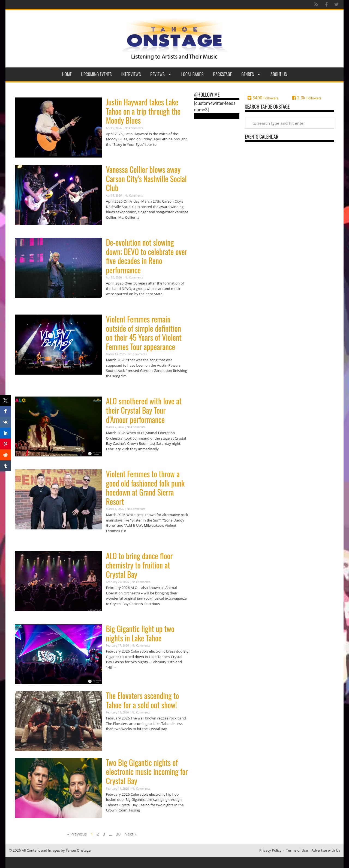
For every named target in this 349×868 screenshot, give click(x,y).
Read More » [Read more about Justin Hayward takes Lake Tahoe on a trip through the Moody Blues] (116, 155)
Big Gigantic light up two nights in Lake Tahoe (140, 633)
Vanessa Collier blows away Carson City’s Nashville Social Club (146, 179)
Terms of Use (297, 850)
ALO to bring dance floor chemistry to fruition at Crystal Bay (139, 565)
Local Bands (192, 74)
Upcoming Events (97, 74)
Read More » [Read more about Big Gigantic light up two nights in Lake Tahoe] (116, 678)
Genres (251, 74)
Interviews (131, 74)
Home (67, 74)
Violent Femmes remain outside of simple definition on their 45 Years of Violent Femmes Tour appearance (144, 333)
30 (118, 834)
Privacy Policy (270, 850)
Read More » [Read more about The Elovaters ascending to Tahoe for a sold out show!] (116, 740)
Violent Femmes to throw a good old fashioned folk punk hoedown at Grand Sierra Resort (145, 488)
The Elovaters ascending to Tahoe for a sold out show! (143, 700)
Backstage (223, 74)
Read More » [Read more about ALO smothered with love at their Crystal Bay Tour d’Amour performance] (116, 459)
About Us (279, 74)
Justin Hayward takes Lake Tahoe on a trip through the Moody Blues (143, 111)
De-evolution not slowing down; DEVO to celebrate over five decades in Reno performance (147, 256)
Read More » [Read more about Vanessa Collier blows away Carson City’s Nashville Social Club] (116, 228)
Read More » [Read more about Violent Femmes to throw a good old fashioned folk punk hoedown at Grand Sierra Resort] (116, 541)
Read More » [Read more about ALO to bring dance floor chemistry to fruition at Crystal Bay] (116, 614)
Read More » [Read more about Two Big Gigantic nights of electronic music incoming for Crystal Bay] (116, 821)
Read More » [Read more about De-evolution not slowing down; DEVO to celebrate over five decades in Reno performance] (116, 305)
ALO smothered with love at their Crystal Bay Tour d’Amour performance (144, 410)
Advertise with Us (326, 850)
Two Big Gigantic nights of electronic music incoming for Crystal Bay (147, 772)
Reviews (161, 74)
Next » (130, 834)
